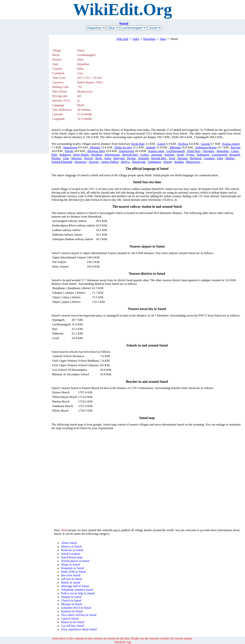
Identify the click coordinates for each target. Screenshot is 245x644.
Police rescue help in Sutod (78, 593)
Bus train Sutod (71, 575)
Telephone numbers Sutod (77, 590)
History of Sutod (71, 547)
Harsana (183, 158)
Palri (54, 155)
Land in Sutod (70, 619)
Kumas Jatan (156, 151)
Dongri (168, 162)
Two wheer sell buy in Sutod (79, 615)
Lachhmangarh (176, 151)
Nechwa (183, 144)
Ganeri (161, 144)
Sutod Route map (72, 557)
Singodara (223, 151)
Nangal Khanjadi (62, 162)
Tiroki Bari (138, 144)
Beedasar (97, 155)
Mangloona (70, 147)
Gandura (209, 158)
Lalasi (235, 151)
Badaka (179, 162)
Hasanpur (81, 162)
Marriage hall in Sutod (75, 586)
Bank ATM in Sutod (73, 572)
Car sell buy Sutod (72, 626)
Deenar (131, 158)
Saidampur (154, 162)
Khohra (56, 158)
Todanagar (203, 155)
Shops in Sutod (70, 565)
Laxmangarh (219, 155)
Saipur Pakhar (110, 162)
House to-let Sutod (72, 622)
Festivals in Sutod (72, 550)
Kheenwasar (112, 155)
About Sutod (69, 543)
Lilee (220, 158)
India (136, 39)
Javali (180, 155)
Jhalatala (144, 158)
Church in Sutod (71, 601)
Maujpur (77, 158)
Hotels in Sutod (71, 583)
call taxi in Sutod (71, 579)
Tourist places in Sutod (75, 561)
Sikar (163, 39)
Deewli (89, 158)
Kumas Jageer (231, 144)
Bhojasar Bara (96, 151)
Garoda (205, 144)
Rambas (170, 155)
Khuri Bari (194, 151)
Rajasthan (149, 39)
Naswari (94, 162)
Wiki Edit (122, 39)
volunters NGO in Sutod (76, 608)
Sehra (108, 158)
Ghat (66, 158)
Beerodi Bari (130, 155)
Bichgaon (196, 158)
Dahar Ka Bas (123, 147)
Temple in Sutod (71, 597)
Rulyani (236, 147)
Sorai (172, 158)
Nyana (190, 155)
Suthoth (151, 147)
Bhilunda (175, 147)
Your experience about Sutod (79, 629)
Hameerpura (127, 151)
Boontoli (235, 155)
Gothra (145, 155)
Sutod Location (70, 554)
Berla (99, 158)
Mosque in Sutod (71, 604)
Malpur (230, 158)
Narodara (209, 151)
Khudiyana (139, 162)
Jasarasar (157, 155)
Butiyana (119, 158)
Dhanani (95, 147)
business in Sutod (72, 611)
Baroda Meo (159, 158)
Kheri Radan (81, 155)
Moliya (125, 162)
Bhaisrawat (193, 162)
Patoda (69, 151)
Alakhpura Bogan (206, 147)
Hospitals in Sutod (72, 568)
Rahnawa (65, 155)
